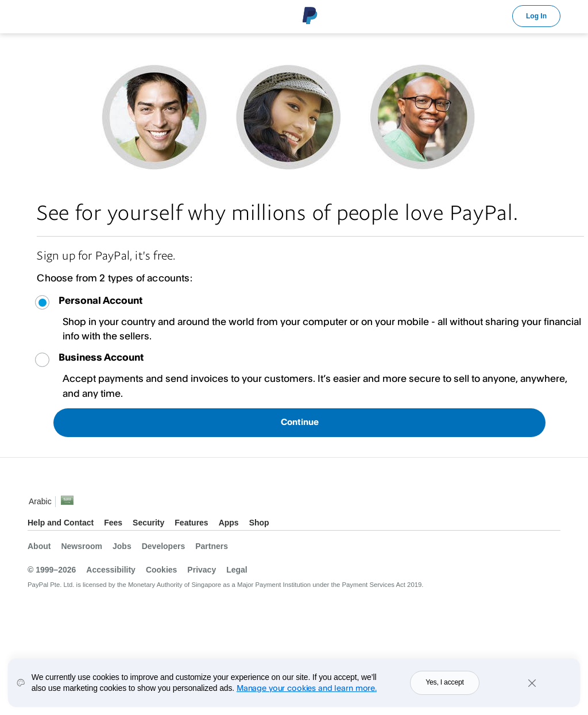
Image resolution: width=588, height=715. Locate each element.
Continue (300, 422)
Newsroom (82, 546)
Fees (113, 523)
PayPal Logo (310, 16)
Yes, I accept (445, 690)
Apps (229, 523)
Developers (163, 546)
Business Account (101, 357)
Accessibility (111, 570)
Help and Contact (61, 523)
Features (191, 523)
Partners (212, 546)
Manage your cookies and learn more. (307, 695)
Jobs (122, 546)
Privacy (202, 570)
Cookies (161, 570)
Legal (237, 570)
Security (148, 523)
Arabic (40, 501)
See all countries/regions (67, 503)
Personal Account (100, 300)
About (39, 546)
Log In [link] (536, 16)
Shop (259, 523)
